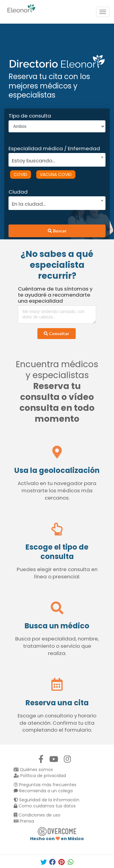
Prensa (24, 821)
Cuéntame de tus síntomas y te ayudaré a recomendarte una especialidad (55, 295)
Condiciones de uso (37, 815)
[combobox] (55, 159)
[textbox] (55, 160)
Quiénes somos (33, 770)
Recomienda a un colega (43, 791)
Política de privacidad (40, 776)
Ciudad (18, 192)
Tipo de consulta (30, 116)
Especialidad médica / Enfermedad (54, 148)
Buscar (57, 231)
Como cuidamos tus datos (45, 806)
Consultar (57, 333)
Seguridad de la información (47, 800)
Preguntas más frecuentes (45, 785)
